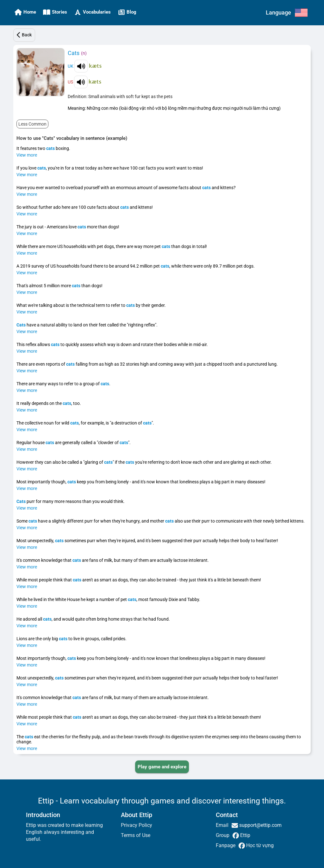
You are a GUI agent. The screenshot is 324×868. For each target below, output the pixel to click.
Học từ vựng (259, 845)
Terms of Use (136, 835)
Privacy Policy (137, 825)
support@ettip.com (260, 825)
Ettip (245, 835)
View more (27, 155)
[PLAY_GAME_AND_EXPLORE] (162, 767)
